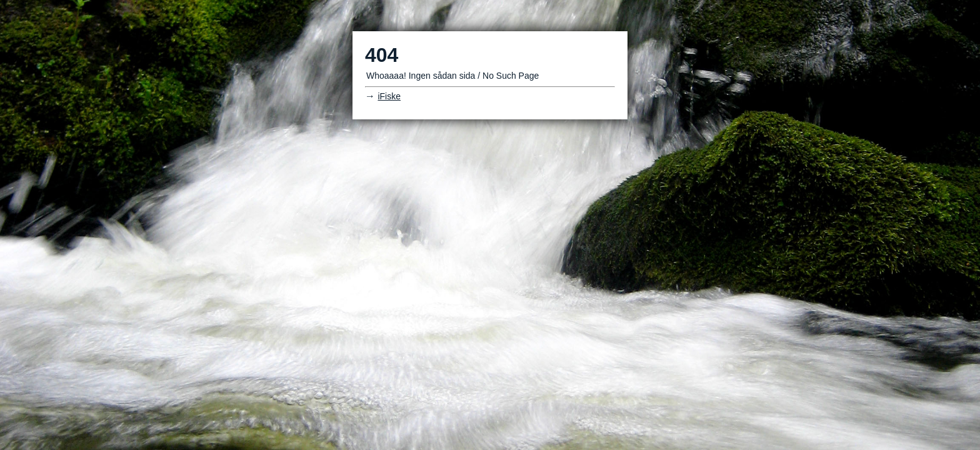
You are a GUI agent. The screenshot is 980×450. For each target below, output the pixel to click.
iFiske (389, 96)
